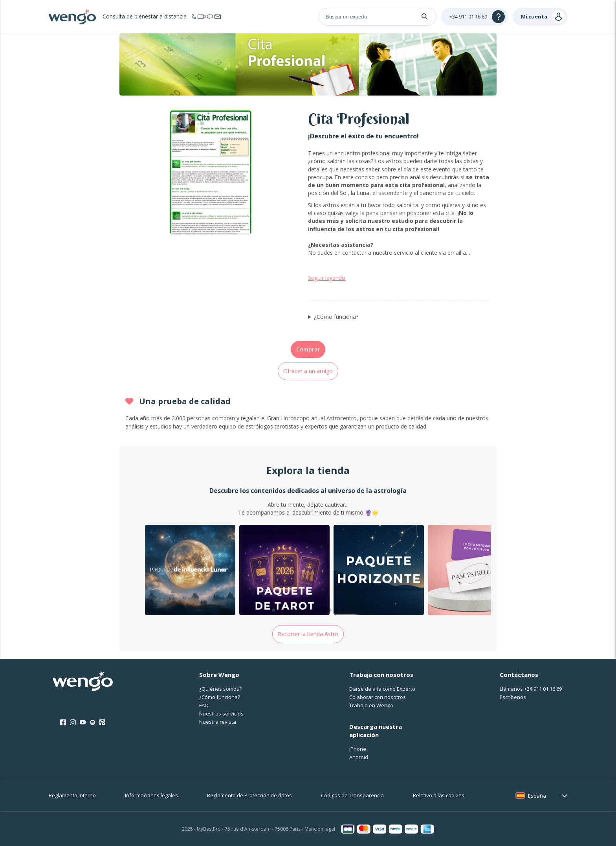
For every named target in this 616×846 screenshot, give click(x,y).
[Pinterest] (102, 723)
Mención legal (320, 829)
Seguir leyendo (327, 278)
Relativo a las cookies (439, 795)
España (537, 796)
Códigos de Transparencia (352, 795)
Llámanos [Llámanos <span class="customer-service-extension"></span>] (531, 689)
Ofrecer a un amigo (308, 371)
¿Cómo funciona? (336, 317)
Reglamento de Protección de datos (249, 795)
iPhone (358, 749)
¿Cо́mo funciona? (220, 697)
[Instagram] (73, 723)
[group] (190, 571)
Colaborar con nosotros (378, 697)
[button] (273, 610)
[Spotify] (93, 723)
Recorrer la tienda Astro (308, 634)
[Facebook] (63, 723)
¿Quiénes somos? (220, 689)
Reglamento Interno (72, 795)
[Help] (475, 17)
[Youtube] (83, 723)
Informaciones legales (151, 795)
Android (359, 757)
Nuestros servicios (221, 714)
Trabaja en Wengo (371, 705)
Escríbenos (513, 697)
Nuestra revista (218, 722)
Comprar (308, 349)
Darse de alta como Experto (382, 689)
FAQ (204, 705)
